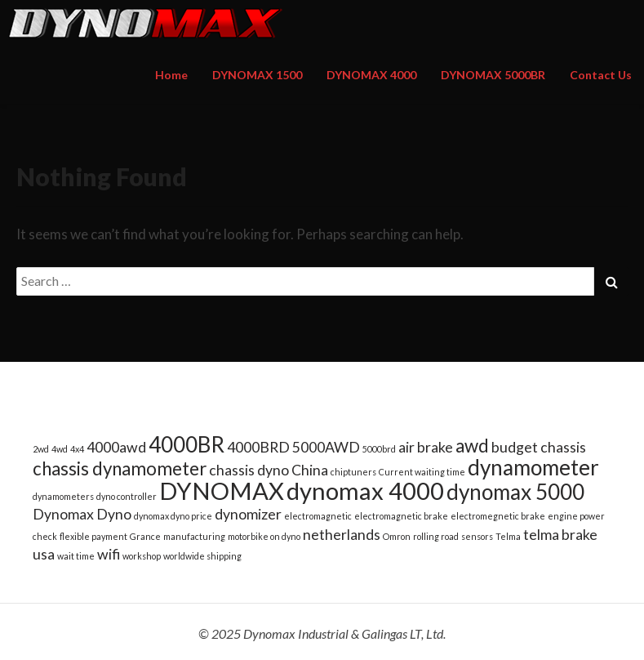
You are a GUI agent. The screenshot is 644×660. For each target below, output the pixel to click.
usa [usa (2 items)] (44, 554)
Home (171, 75)
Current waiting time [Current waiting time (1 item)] (422, 472)
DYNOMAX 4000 (371, 75)
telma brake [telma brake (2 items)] (560, 535)
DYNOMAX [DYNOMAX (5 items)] (222, 491)
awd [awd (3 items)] (472, 446)
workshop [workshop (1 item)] (142, 556)
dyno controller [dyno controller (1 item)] (127, 496)
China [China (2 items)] (310, 470)
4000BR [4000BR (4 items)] (187, 444)
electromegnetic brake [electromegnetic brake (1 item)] (498, 516)
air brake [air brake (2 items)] (426, 447)
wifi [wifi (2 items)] (109, 554)
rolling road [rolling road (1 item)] (436, 536)
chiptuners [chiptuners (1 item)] (353, 472)
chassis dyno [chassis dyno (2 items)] (249, 470)
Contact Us (601, 75)
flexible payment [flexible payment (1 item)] (93, 536)
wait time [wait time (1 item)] (76, 556)
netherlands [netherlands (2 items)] (342, 535)
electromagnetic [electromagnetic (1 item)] (318, 516)
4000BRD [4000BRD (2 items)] (258, 447)
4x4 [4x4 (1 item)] (77, 449)
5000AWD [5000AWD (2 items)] (326, 447)
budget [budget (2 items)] (515, 447)
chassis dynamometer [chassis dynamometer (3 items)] (120, 468)
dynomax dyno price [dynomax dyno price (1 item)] (173, 516)
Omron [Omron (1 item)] (397, 536)
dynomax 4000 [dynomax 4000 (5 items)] (365, 491)
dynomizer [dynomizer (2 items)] (248, 514)
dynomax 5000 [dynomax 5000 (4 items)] (515, 492)
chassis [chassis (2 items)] (563, 447)
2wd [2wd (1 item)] (41, 449)
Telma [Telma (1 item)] (508, 536)
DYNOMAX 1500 (257, 75)
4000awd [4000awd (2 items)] (116, 447)
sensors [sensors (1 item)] (477, 536)
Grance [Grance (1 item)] (145, 536)
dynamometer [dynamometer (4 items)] (533, 467)
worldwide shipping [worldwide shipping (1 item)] (202, 556)
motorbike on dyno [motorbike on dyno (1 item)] (264, 536)
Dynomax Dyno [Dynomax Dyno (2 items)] (82, 514)
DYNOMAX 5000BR (493, 75)
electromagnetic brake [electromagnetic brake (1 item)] (401, 516)
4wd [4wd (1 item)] (60, 449)
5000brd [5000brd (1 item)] (379, 449)
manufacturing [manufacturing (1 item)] (194, 536)
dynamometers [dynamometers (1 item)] (63, 496)
